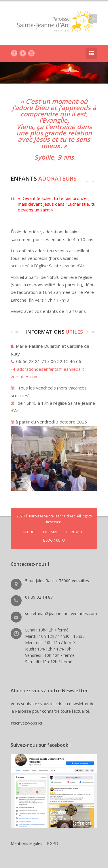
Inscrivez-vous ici (28, 723)
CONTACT (74, 532)
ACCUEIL (29, 532)
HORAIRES (51, 532)
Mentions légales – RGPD (34, 843)
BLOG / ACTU (54, 540)
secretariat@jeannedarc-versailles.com (61, 613)
